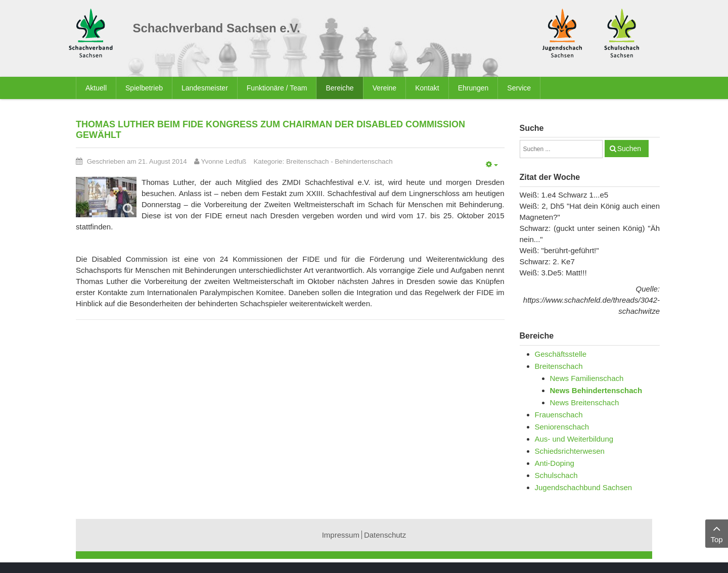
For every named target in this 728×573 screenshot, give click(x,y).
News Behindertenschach (596, 390)
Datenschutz (385, 535)
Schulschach (556, 475)
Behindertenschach (363, 161)
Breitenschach (308, 161)
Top (717, 533)
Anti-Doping (555, 463)
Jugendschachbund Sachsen (584, 487)
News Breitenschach (585, 402)
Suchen (629, 149)
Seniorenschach (562, 427)
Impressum (341, 535)
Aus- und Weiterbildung (574, 439)
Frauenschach (559, 415)
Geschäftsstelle (561, 354)
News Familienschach (587, 378)
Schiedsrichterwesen (570, 451)
